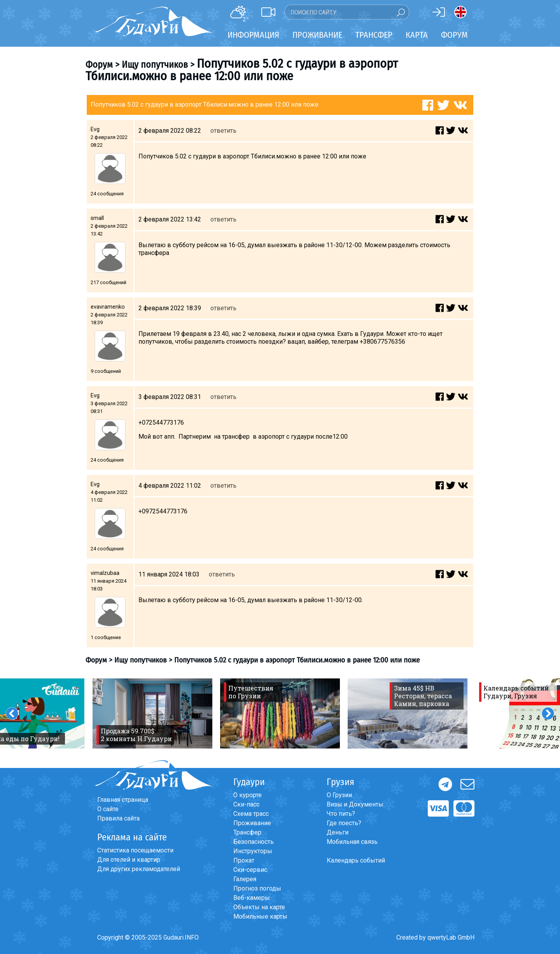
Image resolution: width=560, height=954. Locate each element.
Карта (417, 35)
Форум (454, 35)
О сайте (108, 809)
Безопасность (254, 842)
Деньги (338, 832)
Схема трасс (251, 814)
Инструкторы (253, 851)
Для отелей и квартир (129, 860)
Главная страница (123, 800)
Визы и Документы (355, 804)
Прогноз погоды (257, 888)
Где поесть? (344, 823)
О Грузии (339, 795)
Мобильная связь (352, 842)
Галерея (245, 879)
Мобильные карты (260, 916)
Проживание (252, 823)
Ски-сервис (250, 870)
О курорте (248, 795)
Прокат (244, 860)
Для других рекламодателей (139, 869)
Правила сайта (118, 818)
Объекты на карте (259, 907)
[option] (152, 713)
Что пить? (341, 814)
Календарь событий (356, 860)
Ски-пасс (246, 804)
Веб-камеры (252, 898)
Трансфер (247, 832)
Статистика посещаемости (135, 850)
